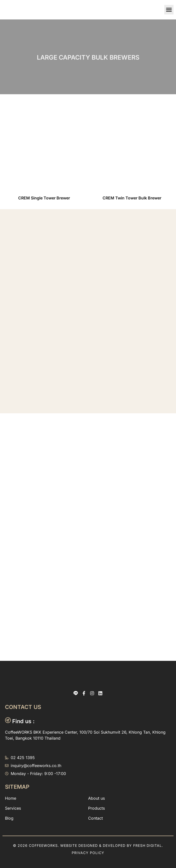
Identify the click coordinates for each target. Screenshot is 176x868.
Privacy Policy (88, 853)
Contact (95, 818)
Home (11, 798)
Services (13, 808)
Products (96, 808)
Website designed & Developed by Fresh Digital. (112, 845)
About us (96, 798)
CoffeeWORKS (43, 845)
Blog (9, 818)
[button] (169, 10)
